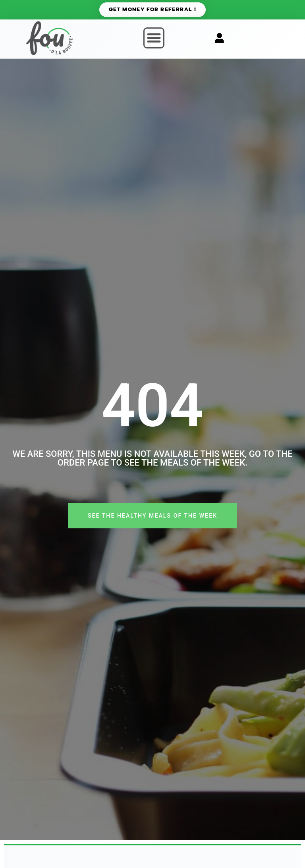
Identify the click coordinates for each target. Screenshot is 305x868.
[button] (154, 38)
